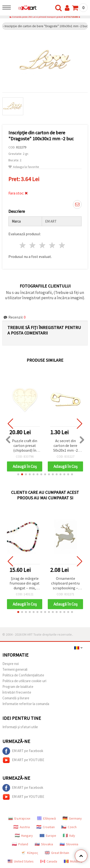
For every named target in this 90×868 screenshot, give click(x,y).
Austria (22, 827)
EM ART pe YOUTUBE (23, 760)
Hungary (24, 836)
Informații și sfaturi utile (20, 727)
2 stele (33, 245)
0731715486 (72, 17)
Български (19, 818)
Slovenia (69, 844)
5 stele (62, 245)
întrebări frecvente (17, 692)
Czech (69, 827)
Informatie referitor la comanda (26, 704)
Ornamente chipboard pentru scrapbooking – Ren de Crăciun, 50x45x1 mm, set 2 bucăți (65, 583)
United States (21, 861)
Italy (69, 836)
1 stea (23, 245)
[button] (18, 474)
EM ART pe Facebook (23, 751)
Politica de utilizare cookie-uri (24, 681)
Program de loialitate (18, 687)
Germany (72, 818)
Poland (20, 844)
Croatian (46, 827)
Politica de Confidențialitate (23, 675)
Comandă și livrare (16, 698)
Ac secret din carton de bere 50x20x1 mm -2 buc (66, 446)
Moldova (73, 861)
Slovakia (44, 844)
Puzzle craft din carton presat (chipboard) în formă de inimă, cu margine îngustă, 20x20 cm (25, 446)
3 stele (43, 245)
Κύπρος (30, 853)
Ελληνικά (46, 818)
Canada (49, 861)
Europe (48, 836)
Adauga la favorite (24, 167)
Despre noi (11, 664)
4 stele (52, 245)
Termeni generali (15, 669)
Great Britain (57, 853)
